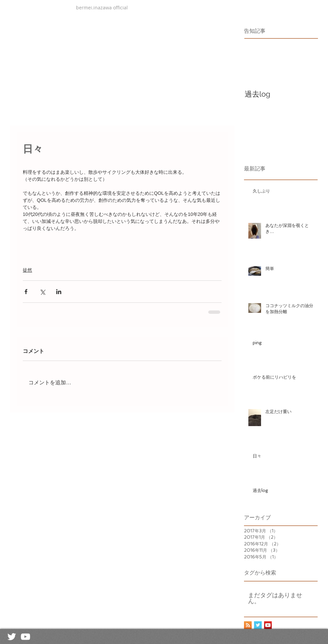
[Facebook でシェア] (26, 292)
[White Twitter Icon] (12, 637)
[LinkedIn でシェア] (59, 292)
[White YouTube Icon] (25, 637)
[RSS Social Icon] (248, 625)
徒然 (27, 270)
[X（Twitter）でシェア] (42, 292)
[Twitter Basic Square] (258, 625)
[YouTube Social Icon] (268, 625)
